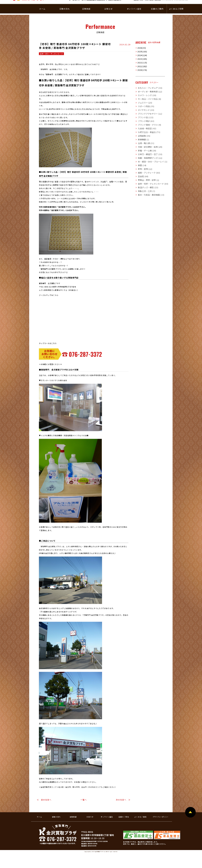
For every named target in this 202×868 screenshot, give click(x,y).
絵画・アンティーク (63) (147, 167)
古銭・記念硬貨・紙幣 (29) (148, 142)
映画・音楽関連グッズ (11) (148, 153)
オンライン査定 (107, 812)
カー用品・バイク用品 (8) (147, 94)
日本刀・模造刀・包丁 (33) (148, 149)
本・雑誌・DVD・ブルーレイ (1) (150, 156)
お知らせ (90, 812)
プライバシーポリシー (160, 812)
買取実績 (73, 812)
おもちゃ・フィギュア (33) (148, 82)
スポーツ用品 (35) (144, 101)
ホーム (39, 812)
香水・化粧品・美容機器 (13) (149, 189)
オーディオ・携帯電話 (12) (148, 86)
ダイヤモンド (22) (144, 105)
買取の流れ (56, 812)
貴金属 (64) (142, 171)
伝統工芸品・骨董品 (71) (147, 127)
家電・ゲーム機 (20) (145, 145)
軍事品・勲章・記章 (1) (146, 175)
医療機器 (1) (142, 134)
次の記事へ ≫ (123, 795)
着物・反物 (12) (144, 164)
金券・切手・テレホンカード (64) (150, 178)
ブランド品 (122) (144, 112)
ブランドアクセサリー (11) (148, 108)
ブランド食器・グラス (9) (147, 119)
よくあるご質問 (140, 812)
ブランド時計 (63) (144, 116)
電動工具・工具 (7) (145, 186)
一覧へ (84, 795)
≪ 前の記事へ (44, 795)
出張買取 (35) (143, 130)
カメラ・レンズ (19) (145, 90)
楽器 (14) (141, 160)
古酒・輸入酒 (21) (144, 138)
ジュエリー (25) (144, 97)
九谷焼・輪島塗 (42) (145, 123)
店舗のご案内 (124, 812)
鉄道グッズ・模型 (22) (146, 182)
